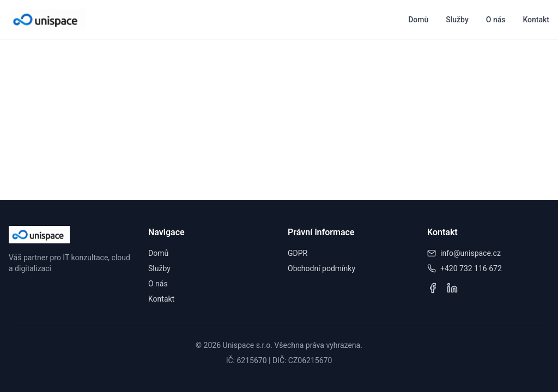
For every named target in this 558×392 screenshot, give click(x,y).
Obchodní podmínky (322, 268)
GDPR (298, 253)
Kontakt (536, 20)
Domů (418, 20)
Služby (457, 20)
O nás (496, 20)
